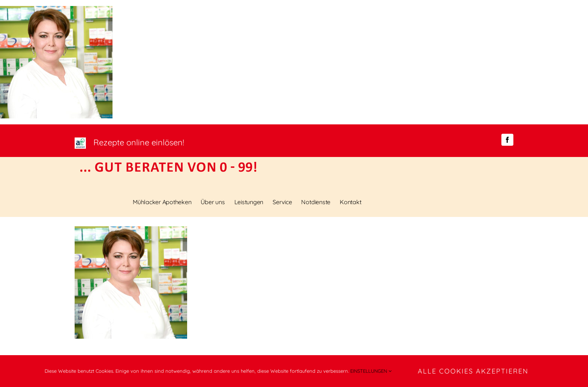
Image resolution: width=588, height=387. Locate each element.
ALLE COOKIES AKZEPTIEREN (473, 371)
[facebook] (507, 140)
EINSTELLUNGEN (371, 371)
